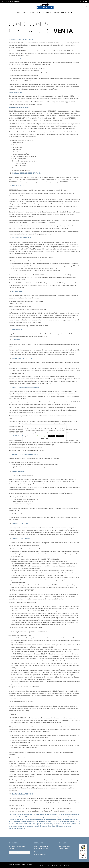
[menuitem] (19, 13)
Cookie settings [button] (41, 436)
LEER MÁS (45, 439)
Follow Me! (19, 853)
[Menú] (86, 845)
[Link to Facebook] (81, 1)
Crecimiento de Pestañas (26, 864)
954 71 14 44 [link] (38, 852)
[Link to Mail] (86, 1)
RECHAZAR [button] (60, 436)
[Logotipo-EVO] (45, 7)
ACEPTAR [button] (51, 436)
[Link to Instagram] (83, 1)
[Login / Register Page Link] (71, 13)
